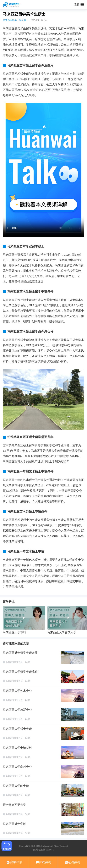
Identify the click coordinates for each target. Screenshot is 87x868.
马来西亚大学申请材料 (17, 748)
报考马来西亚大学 (14, 805)
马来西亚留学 (10, 20)
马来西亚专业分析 (14, 700)
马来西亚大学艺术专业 (17, 691)
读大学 (23, 20)
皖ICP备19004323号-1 (43, 850)
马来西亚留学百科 (14, 662)
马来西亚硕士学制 (14, 824)
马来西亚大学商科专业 (17, 767)
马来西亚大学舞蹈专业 (17, 710)
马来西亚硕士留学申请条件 (20, 653)
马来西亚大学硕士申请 (17, 729)
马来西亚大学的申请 (16, 786)
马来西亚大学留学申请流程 (20, 672)
